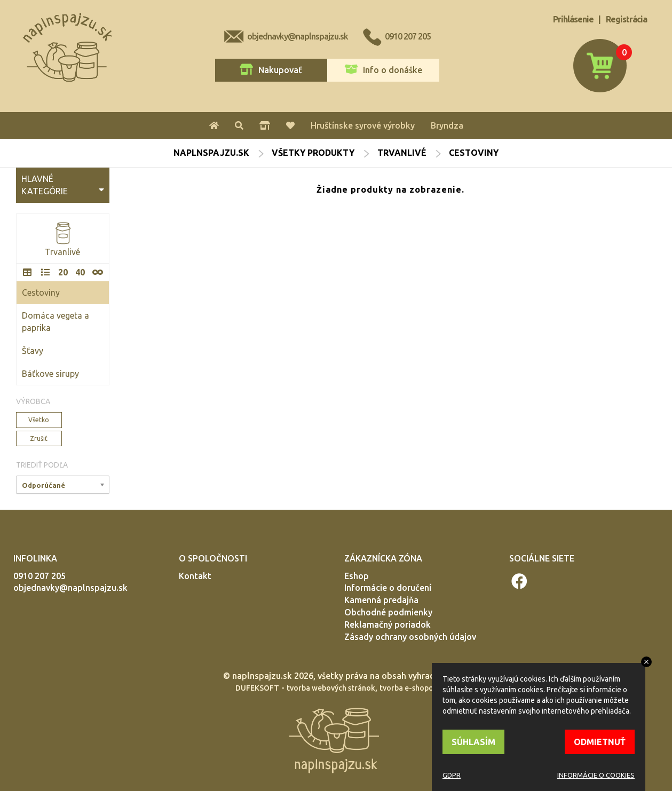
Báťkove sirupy (50, 374)
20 (63, 272)
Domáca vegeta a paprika (56, 322)
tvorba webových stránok (331, 688)
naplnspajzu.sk (211, 153)
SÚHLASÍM (473, 742)
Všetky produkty (313, 153)
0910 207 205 (408, 36)
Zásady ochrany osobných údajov (410, 637)
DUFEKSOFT (257, 688)
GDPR (452, 775)
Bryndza (447, 125)
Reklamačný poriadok (388, 624)
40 (80, 272)
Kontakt (195, 576)
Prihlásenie (573, 19)
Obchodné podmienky (388, 612)
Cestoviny (41, 292)
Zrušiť (39, 438)
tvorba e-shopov (408, 688)
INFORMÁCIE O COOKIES (596, 775)
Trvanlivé (402, 153)
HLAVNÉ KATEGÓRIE (63, 185)
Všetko (39, 420)
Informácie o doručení (388, 588)
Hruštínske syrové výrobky (363, 125)
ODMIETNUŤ (600, 742)
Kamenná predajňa (381, 600)
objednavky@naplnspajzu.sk (298, 36)
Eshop (357, 576)
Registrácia (626, 19)
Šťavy (33, 351)
